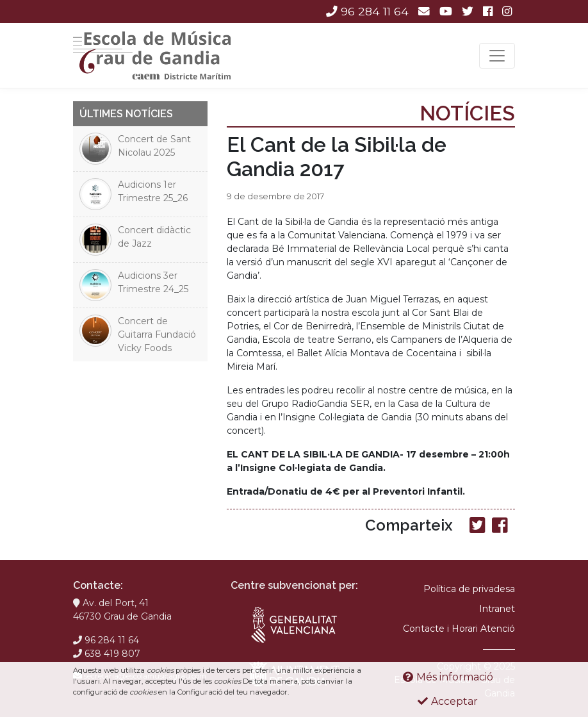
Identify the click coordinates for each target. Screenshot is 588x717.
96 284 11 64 (367, 11)
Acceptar (448, 701)
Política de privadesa (469, 589)
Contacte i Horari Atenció (459, 629)
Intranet (497, 609)
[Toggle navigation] (497, 56)
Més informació (448, 677)
